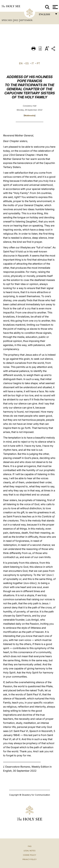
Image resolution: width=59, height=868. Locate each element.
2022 (16, 20)
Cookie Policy (29, 855)
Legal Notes (29, 851)
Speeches (7, 20)
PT (38, 63)
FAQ (30, 846)
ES (27, 63)
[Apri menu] (55, 7)
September (26, 20)
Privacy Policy (29, 859)
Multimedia (30, 115)
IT (33, 63)
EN (21, 63)
